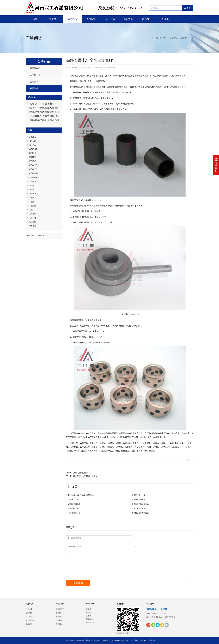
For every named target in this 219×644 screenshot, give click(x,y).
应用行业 (91, 19)
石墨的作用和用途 (139, 495)
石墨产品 (72, 19)
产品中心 (33, 137)
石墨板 (32, 185)
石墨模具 (33, 194)
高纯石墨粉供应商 (139, 499)
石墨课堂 (34, 82)
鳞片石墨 (33, 226)
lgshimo (99, 67)
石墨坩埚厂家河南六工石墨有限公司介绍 (44, 112)
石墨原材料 (35, 68)
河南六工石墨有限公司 (85, 640)
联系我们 (153, 640)
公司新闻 (33, 141)
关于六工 (54, 19)
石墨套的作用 (73, 508)
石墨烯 (32, 198)
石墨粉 (32, 202)
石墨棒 (32, 190)
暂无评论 (87, 67)
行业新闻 (33, 222)
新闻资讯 (128, 19)
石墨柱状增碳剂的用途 (140, 513)
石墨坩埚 (33, 181)
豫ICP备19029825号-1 (35, 236)
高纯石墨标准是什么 (81, 473)
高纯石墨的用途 (74, 504)
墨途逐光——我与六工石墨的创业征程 (44, 108)
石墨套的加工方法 (139, 508)
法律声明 (135, 640)
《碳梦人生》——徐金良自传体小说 (43, 104)
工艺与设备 (109, 19)
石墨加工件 (35, 75)
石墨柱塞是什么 (74, 513)
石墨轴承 (33, 214)
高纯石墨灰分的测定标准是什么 (85, 476)
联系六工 (147, 19)
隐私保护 (144, 640)
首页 (35, 19)
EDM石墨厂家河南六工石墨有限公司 (82, 495)
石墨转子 (33, 210)
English (165, 19)
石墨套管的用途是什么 (140, 504)
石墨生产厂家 (73, 499)
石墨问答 (34, 38)
